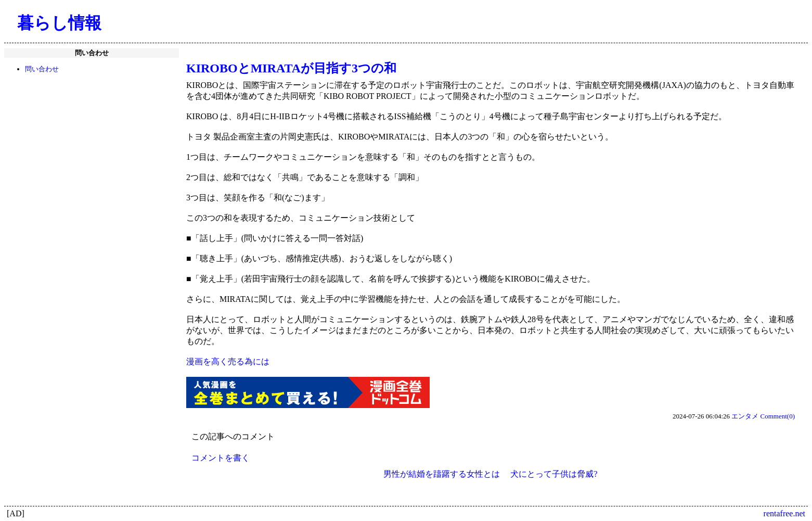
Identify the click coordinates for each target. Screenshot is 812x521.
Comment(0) (778, 416)
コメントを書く (221, 458)
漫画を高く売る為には (228, 361)
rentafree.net (784, 513)
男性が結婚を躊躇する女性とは (442, 474)
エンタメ (745, 416)
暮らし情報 (59, 23)
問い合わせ (42, 69)
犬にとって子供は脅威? (554, 474)
